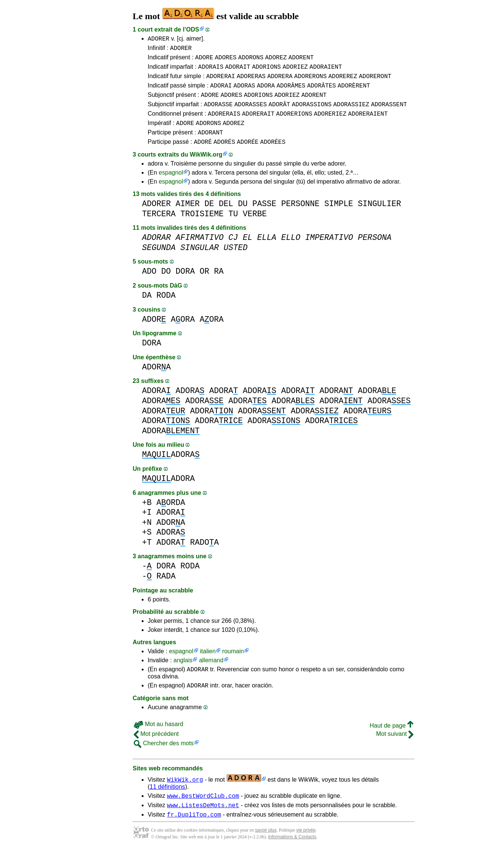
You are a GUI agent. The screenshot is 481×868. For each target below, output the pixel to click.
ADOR (154, 333)
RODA (166, 309)
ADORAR (198, 684)
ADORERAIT (258, 124)
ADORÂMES (291, 92)
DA (147, 309)
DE (209, 217)
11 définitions (167, 802)
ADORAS (244, 92)
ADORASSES (251, 113)
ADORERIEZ (330, 124)
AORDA (171, 516)
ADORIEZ (295, 71)
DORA (185, 285)
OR (204, 285)
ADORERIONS (294, 124)
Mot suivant (395, 750)
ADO (149, 285)
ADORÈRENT (354, 92)
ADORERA (280, 81)
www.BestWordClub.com (203, 812)
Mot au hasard (159, 740)
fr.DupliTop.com (194, 833)
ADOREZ (276, 60)
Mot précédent (156, 750)
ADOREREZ (343, 81)
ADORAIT (238, 71)
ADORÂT (280, 113)
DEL (226, 217)
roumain (233, 665)
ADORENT (301, 60)
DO (166, 285)
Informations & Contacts (292, 856)
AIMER (188, 217)
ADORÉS (224, 155)
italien (208, 665)
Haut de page (391, 741)
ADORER (159, 39)
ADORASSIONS (312, 113)
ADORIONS (267, 71)
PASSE (265, 217)
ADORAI (221, 92)
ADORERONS (310, 81)
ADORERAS (251, 81)
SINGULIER (379, 217)
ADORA (266, 92)
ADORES (226, 60)
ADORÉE (248, 155)
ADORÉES (273, 155)
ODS (193, 29)
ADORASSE (218, 113)
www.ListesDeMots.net (203, 823)
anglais (183, 674)
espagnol (171, 186)
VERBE (255, 227)
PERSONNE (300, 217)
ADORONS (251, 60)
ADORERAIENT (368, 124)
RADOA (205, 556)
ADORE (204, 60)
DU (243, 217)
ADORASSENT (389, 113)
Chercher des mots (164, 759)
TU (233, 227)
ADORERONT (375, 81)
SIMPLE (339, 217)
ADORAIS (211, 71)
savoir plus (266, 849)
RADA (166, 590)
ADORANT (210, 145)
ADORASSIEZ (351, 113)
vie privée (306, 849)
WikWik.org (206, 168)
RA (219, 285)
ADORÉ (203, 155)
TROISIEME (202, 227)
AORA (183, 333)
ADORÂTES (321, 92)
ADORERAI (221, 81)
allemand (211, 674)
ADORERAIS (224, 124)
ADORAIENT (326, 71)
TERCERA (159, 227)
